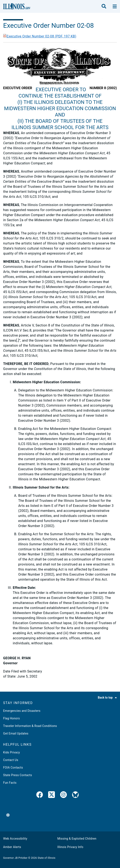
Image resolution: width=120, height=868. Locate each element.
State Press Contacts (18, 775)
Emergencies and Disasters (22, 711)
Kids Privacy (12, 752)
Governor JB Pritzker (15, 858)
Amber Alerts (12, 847)
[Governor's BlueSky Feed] (75, 795)
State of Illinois (46, 858)
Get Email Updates (16, 733)
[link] (40, 795)
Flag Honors (12, 718)
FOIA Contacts (13, 768)
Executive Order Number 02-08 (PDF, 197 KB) (40, 36)
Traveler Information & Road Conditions (30, 726)
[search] (104, 7)
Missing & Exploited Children (77, 839)
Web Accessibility (15, 839)
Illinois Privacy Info (70, 847)
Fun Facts (10, 783)
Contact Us (11, 760)
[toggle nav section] (115, 7)
